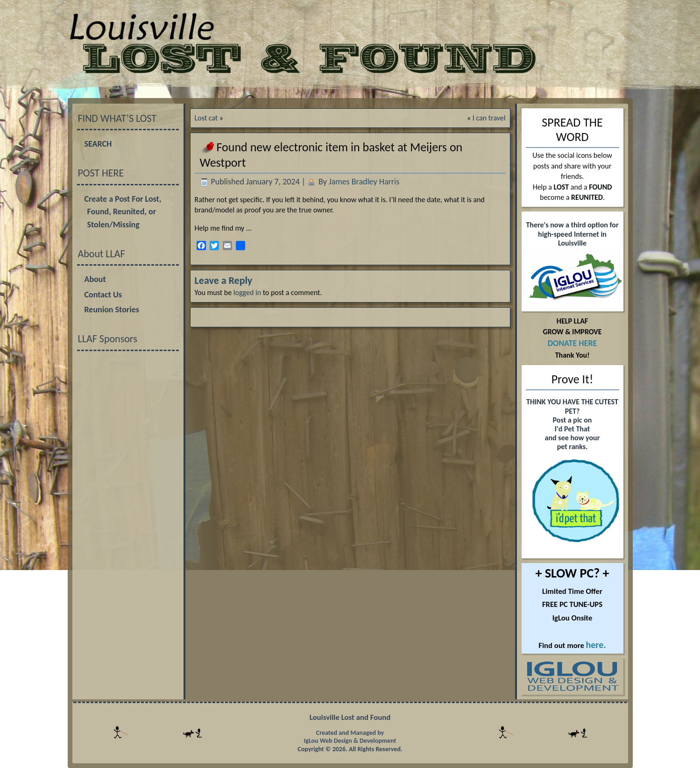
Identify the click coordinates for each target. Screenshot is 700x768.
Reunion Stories (112, 310)
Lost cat (206, 118)
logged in (247, 292)
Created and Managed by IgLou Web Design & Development (350, 737)
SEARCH (98, 144)
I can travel (489, 118)
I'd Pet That (572, 429)
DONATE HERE (573, 343)
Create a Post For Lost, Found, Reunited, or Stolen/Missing (123, 212)
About (95, 279)
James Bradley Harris (364, 182)
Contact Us (103, 295)
